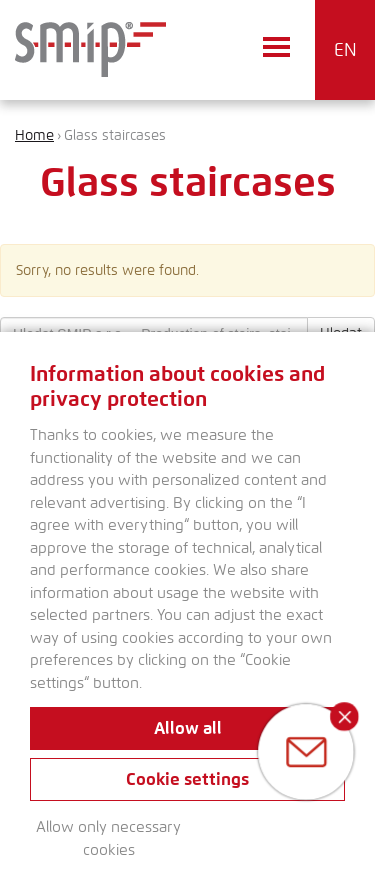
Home (34, 135)
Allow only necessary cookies (108, 838)
